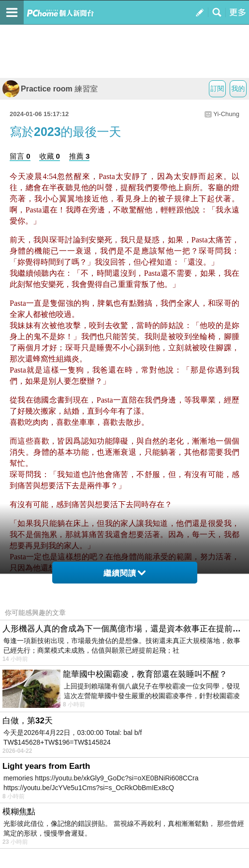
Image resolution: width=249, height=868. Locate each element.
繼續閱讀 (124, 573)
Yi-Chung (226, 114)
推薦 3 (80, 156)
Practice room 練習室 (50, 89)
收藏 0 (50, 156)
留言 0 (20, 156)
